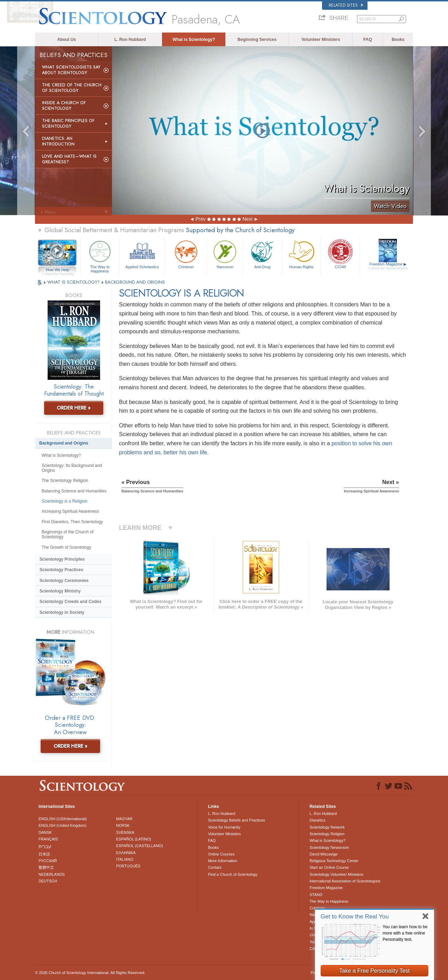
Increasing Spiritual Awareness (70, 511)
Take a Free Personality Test (374, 971)
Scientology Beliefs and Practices (236, 820)
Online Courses (221, 854)
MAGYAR (124, 819)
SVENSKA (125, 832)
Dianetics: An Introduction (58, 141)
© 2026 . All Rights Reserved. (90, 973)
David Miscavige (323, 854)
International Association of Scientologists (345, 881)
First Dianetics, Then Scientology (72, 522)
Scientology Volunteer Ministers (336, 874)
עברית (45, 846)
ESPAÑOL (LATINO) (134, 839)
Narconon (225, 254)
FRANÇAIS (48, 839)
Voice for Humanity (224, 827)
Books (398, 40)
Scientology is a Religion (65, 501)
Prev (200, 219)
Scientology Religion (327, 834)
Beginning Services (257, 40)
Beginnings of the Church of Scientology (68, 534)
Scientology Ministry (60, 591)
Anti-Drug (262, 254)
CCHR (340, 254)
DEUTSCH (48, 881)
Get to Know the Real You (355, 917)
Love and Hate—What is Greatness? (69, 159)
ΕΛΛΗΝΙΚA (126, 853)
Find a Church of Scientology (233, 874)
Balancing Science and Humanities (74, 491)
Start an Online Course (329, 867)
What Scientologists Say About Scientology (71, 70)
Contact (215, 867)
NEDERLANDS (52, 874)
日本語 (44, 854)
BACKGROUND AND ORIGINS (135, 282)
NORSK (123, 825)
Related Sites (346, 5)
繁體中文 (46, 867)
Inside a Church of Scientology (64, 106)
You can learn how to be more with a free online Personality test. (405, 933)
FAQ (368, 40)
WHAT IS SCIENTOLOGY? (74, 282)
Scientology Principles (62, 559)
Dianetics (317, 820)
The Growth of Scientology (66, 547)
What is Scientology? (194, 40)
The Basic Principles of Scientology (68, 123)
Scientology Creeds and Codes (71, 602)
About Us (67, 40)
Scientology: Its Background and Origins (72, 468)
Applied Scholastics (142, 254)
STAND (316, 895)
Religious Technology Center (334, 861)
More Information (222, 861)
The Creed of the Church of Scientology (72, 88)
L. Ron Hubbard (130, 40)
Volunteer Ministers (321, 40)
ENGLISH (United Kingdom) (62, 825)
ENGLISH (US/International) (63, 819)
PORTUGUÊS (128, 866)
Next (248, 219)
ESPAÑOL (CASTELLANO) (140, 846)
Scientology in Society (62, 612)
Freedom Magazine (388, 266)
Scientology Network (327, 827)
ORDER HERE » (74, 408)
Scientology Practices (61, 570)
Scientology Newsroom (329, 847)
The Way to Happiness (100, 255)
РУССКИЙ (48, 861)
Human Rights (301, 254)
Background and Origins (64, 443)
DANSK (45, 832)
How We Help (58, 270)
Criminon (186, 254)
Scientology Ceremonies (64, 581)
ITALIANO (125, 859)
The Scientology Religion (65, 481)
